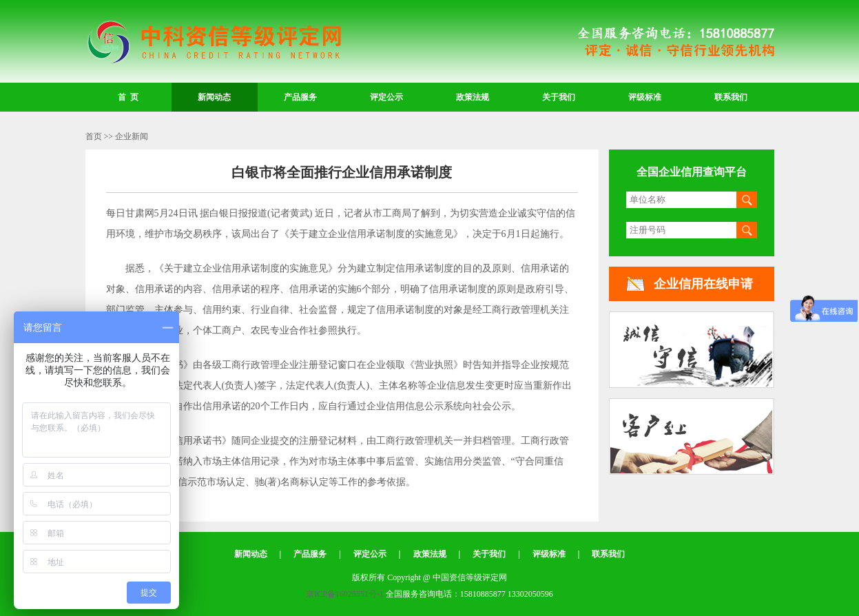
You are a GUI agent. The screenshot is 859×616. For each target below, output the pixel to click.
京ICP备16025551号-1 (345, 594)
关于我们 (559, 97)
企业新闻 (132, 136)
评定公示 (386, 97)
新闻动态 (214, 97)
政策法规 (473, 97)
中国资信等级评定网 (213, 42)
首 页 (128, 97)
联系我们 (731, 97)
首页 (94, 136)
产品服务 (300, 97)
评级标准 (645, 97)
